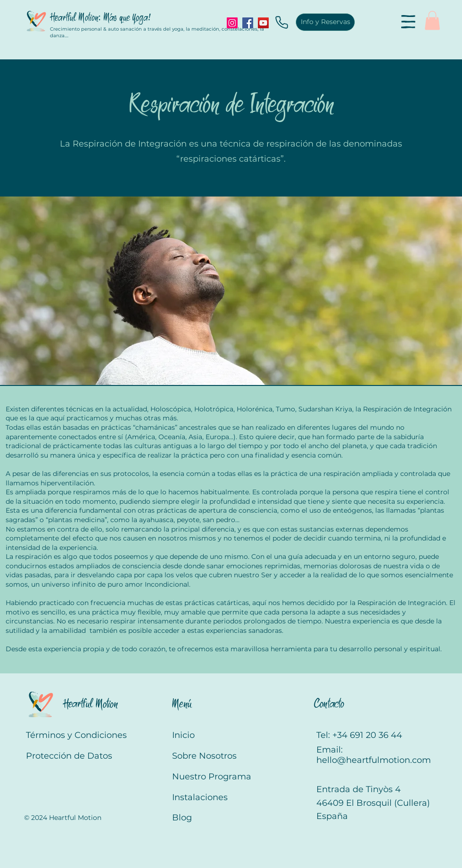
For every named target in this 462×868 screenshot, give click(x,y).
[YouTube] (263, 23)
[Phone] (281, 22)
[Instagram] (232, 23)
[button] (408, 22)
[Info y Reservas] (325, 22)
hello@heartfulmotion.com (374, 760)
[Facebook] (248, 23)
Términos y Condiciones (76, 735)
